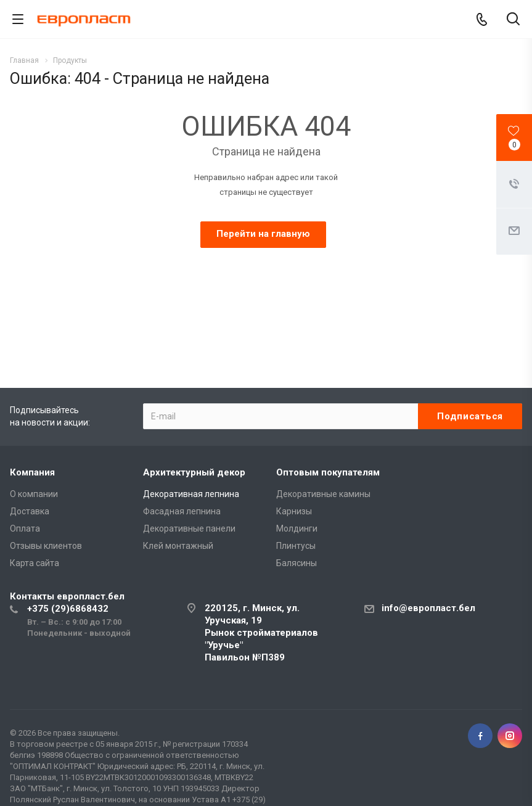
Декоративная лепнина (191, 494)
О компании (34, 494)
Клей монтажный (178, 546)
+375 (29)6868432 (68, 609)
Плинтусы (296, 546)
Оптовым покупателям (328, 472)
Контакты (67, 596)
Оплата (25, 528)
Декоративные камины (323, 494)
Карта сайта (35, 563)
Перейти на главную (263, 234)
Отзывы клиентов (46, 546)
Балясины (297, 563)
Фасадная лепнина (182, 511)
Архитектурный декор (194, 472)
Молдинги (297, 528)
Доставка (30, 511)
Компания (32, 472)
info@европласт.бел (428, 608)
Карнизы (294, 511)
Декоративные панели (189, 528)
